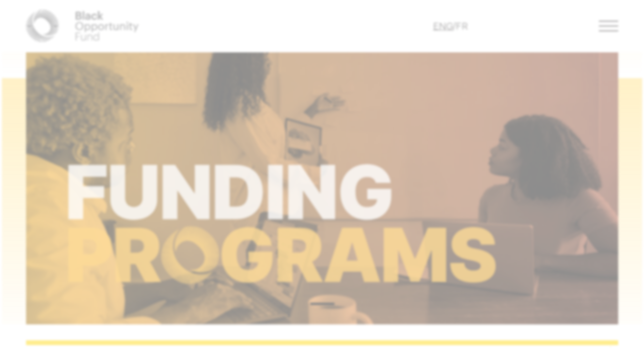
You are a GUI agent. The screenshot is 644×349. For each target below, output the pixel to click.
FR (463, 26)
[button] (610, 26)
